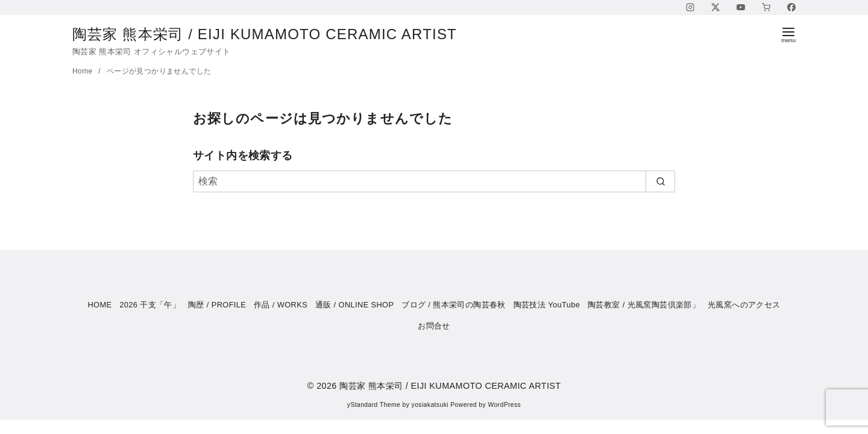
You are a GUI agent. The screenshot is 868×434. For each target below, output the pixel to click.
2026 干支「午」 (150, 305)
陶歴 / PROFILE (217, 305)
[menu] (788, 34)
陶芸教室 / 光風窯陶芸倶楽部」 (644, 305)
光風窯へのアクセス (744, 305)
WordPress (504, 405)
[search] (660, 181)
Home (83, 71)
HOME (99, 305)
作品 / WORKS (281, 305)
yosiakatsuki (430, 405)
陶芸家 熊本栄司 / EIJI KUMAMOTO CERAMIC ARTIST (275, 34)
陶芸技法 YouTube (547, 305)
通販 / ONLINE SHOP (355, 305)
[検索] (434, 181)
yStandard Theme (374, 405)
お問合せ (434, 326)
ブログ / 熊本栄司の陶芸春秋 (454, 305)
